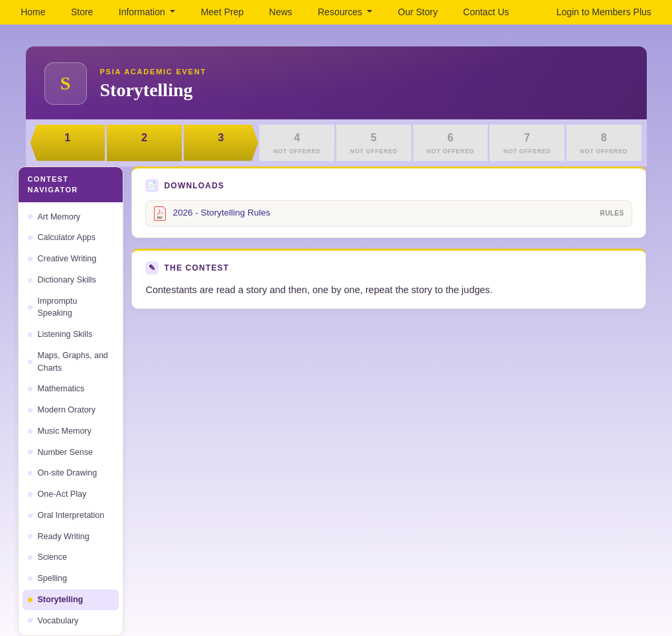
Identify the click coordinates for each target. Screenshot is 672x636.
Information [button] (143, 12)
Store (82, 12)
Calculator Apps (62, 237)
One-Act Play (57, 494)
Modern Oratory (62, 410)
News (281, 12)
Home (33, 12)
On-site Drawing (63, 473)
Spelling (47, 578)
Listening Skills (60, 334)
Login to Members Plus (604, 12)
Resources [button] (341, 12)
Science (47, 557)
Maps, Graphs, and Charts (68, 362)
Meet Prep (223, 12)
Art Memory (54, 217)
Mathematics (56, 389)
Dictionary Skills (62, 280)
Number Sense (60, 452)
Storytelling (56, 600)
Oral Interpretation (66, 515)
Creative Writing (62, 259)
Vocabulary (53, 621)
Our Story (418, 12)
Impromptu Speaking (53, 307)
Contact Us (486, 12)
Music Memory (60, 431)
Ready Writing (59, 537)
